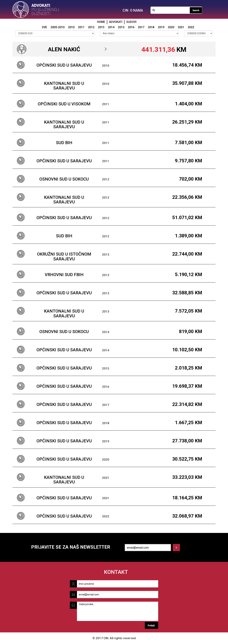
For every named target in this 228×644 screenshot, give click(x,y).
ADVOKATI (116, 22)
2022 (191, 27)
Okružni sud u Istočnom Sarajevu (64, 256)
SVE (44, 27)
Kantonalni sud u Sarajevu (64, 86)
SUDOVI (131, 22)
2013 (101, 27)
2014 (111, 27)
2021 (181, 27)
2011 (81, 27)
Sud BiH (64, 143)
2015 (121, 27)
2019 (161, 27)
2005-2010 (58, 27)
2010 (71, 27)
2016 (131, 27)
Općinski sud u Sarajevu (64, 65)
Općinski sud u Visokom (64, 104)
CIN (125, 10)
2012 (91, 27)
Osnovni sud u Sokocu (64, 179)
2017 (141, 27)
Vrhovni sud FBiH (64, 275)
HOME (101, 22)
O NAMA (137, 10)
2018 (151, 27)
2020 (171, 27)
